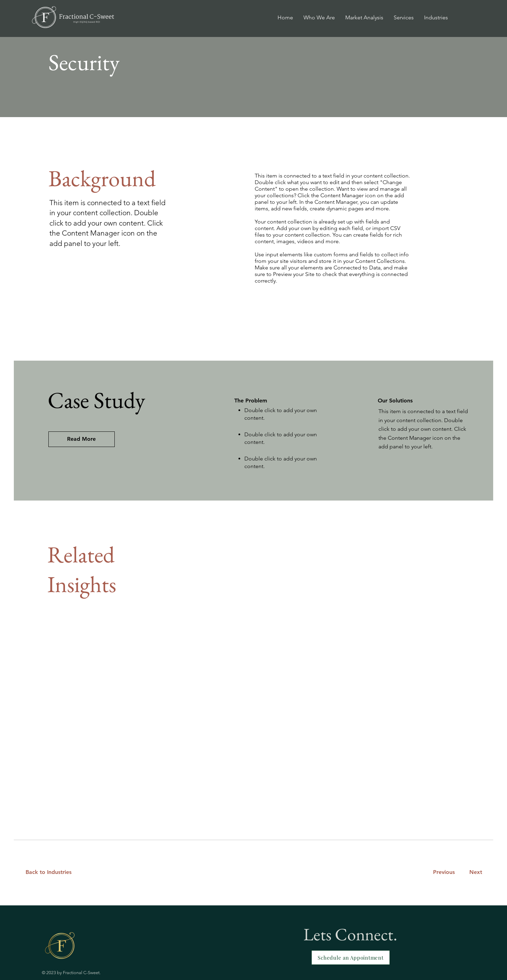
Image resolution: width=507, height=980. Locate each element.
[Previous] (444, 872)
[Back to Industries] (53, 872)
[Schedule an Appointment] (351, 958)
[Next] (474, 872)
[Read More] (82, 439)
